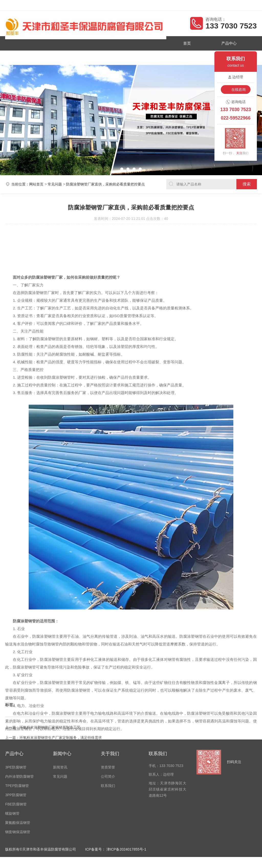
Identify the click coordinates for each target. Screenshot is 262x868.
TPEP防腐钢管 (17, 736)
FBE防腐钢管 (16, 754)
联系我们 (150, 56)
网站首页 (36, 182)
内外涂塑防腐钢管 (19, 726)
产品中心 (222, 43)
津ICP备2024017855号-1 (126, 799)
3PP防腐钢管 (16, 745)
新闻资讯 (73, 56)
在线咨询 (238, 90)
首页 (183, 43)
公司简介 (112, 56)
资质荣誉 (34, 56)
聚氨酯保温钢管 (18, 773)
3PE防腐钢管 (16, 717)
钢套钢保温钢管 (18, 782)
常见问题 (55, 182)
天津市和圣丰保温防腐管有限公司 (40, 5)
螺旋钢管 (12, 763)
